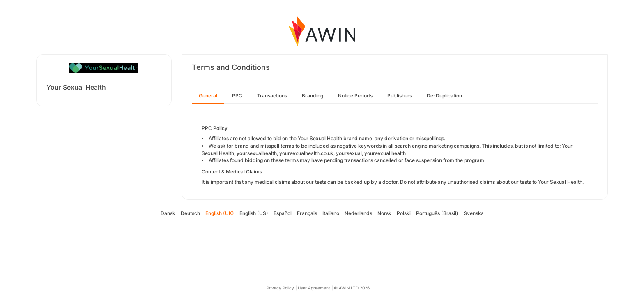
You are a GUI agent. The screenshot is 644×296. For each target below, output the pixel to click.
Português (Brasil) (437, 213)
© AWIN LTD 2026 (352, 288)
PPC (237, 96)
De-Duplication (444, 96)
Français (307, 213)
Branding (313, 96)
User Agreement (314, 288)
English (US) (254, 213)
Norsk (384, 213)
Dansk (168, 213)
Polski (404, 213)
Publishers (400, 96)
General (208, 96)
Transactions (272, 96)
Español (283, 213)
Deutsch (190, 213)
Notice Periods (355, 96)
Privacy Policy (280, 288)
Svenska (474, 213)
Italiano (331, 213)
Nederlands (358, 213)
